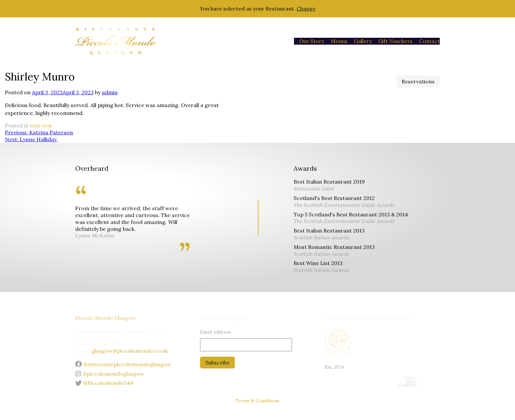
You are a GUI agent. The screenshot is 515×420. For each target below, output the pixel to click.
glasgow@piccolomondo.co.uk (130, 351)
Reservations (418, 81)
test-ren (41, 125)
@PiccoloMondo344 (104, 383)
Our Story (312, 41)
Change (306, 9)
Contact (429, 41)
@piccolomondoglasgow (110, 374)
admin (110, 92)
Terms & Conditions (257, 401)
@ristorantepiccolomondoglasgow (123, 364)
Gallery (363, 41)
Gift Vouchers (395, 41)
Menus (339, 41)
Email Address (215, 332)
